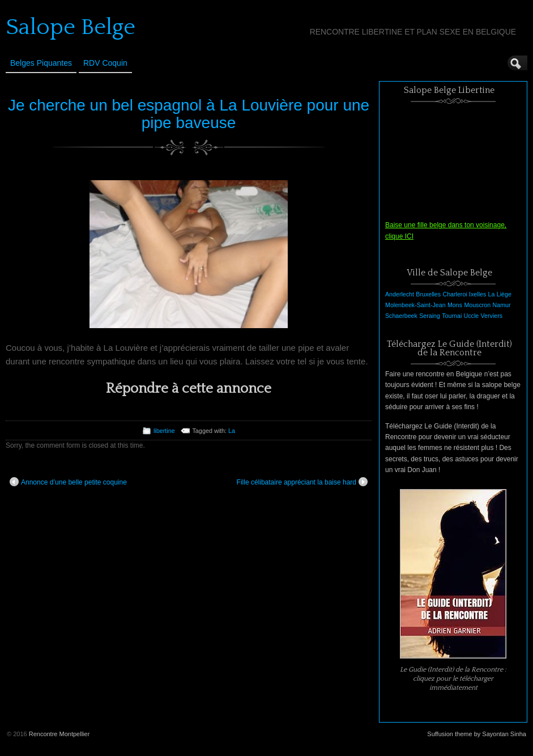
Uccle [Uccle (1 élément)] (472, 316)
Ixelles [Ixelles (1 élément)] (477, 294)
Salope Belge (71, 27)
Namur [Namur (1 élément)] (502, 305)
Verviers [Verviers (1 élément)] (492, 316)
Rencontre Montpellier (59, 734)
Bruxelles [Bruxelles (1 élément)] (428, 294)
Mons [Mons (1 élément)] (455, 305)
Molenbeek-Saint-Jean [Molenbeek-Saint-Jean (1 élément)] (415, 305)
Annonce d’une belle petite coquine (68, 482)
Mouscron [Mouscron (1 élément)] (477, 305)
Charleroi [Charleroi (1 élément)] (455, 294)
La (232, 431)
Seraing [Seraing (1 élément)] (430, 316)
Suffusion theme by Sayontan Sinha (477, 734)
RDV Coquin (105, 63)
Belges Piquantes (41, 63)
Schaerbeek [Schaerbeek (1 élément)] (401, 316)
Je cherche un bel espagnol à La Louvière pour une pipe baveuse (189, 114)
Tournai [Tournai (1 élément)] (452, 316)
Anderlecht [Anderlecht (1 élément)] (400, 294)
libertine (164, 431)
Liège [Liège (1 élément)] (504, 294)
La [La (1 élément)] (492, 294)
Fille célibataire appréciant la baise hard (302, 482)
